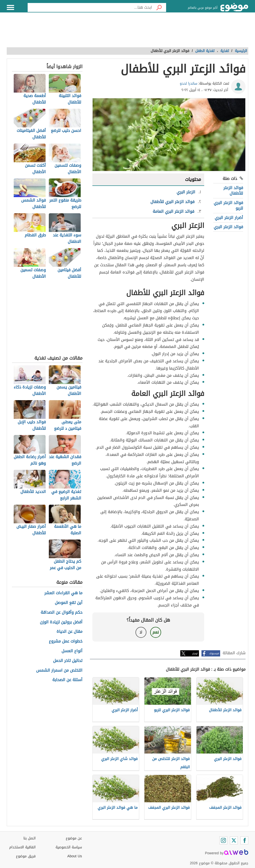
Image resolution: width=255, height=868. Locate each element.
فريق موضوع (26, 856)
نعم (156, 632)
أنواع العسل (72, 651)
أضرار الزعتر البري (229, 218)
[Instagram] (223, 840)
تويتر (195, 653)
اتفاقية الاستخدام (22, 847)
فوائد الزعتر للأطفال (233, 190)
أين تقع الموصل (69, 603)
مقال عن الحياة (69, 632)
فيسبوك (214, 653)
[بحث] (159, 7)
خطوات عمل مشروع (66, 641)
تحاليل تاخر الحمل (68, 661)
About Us (75, 856)
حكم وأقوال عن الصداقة (62, 613)
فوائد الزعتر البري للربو (228, 205)
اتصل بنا (30, 838)
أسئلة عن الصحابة (67, 680)
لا (141, 632)
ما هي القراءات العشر (63, 593)
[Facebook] (244, 840)
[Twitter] (234, 840)
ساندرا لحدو (189, 83)
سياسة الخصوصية (69, 847)
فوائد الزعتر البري (228, 227)
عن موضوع (74, 838)
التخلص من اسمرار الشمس (59, 671)
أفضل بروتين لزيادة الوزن (61, 622)
